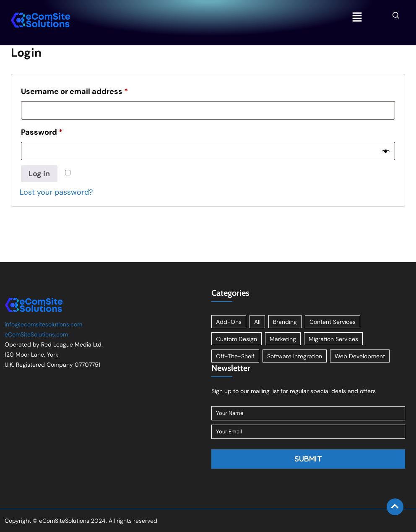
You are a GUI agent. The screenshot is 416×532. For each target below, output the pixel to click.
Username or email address (74, 91)
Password (42, 132)
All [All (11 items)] (257, 322)
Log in (39, 174)
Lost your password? (56, 192)
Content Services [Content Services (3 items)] (333, 322)
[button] (357, 18)
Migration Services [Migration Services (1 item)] (333, 339)
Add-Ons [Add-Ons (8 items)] (229, 322)
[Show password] (386, 151)
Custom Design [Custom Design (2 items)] (237, 339)
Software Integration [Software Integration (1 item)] (295, 356)
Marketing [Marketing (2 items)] (283, 339)
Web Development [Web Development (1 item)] (360, 356)
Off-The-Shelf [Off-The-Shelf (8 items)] (235, 356)
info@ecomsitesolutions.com (43, 324)
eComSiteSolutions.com (36, 334)
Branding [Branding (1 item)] (285, 322)
